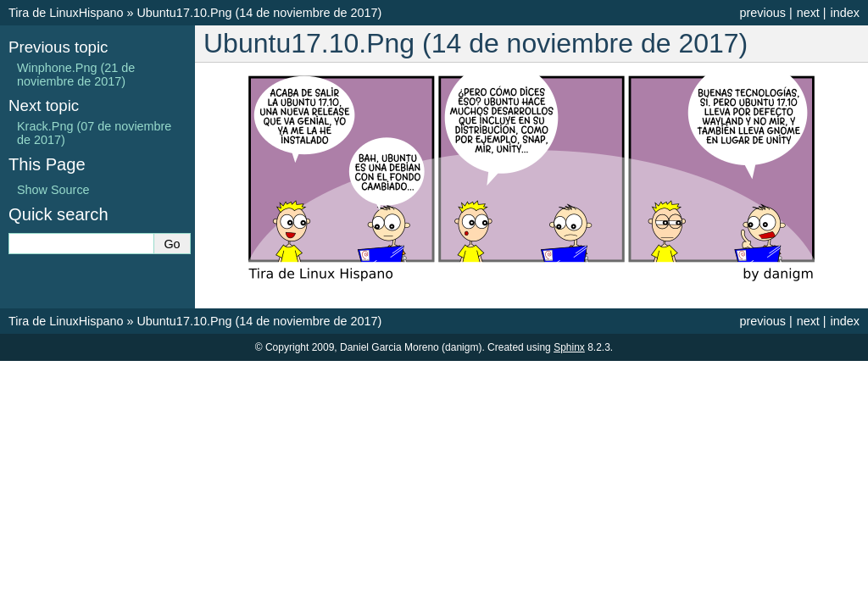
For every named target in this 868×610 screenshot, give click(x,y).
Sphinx (569, 347)
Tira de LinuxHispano (66, 13)
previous (762, 13)
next (808, 13)
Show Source (53, 190)
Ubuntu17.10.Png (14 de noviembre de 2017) (259, 13)
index (845, 13)
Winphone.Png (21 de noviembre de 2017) (76, 75)
